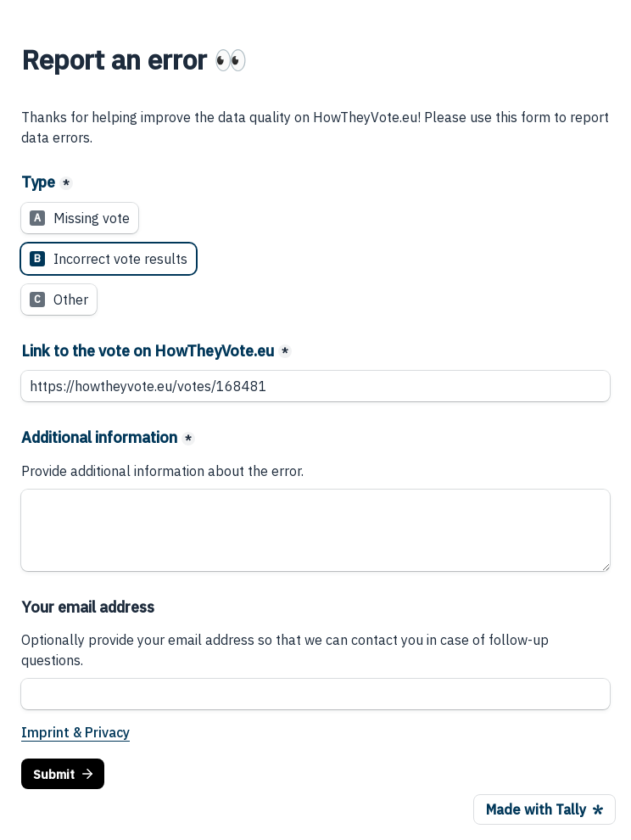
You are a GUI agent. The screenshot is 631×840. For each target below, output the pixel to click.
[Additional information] (315, 530)
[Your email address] (315, 694)
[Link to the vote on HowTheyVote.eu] (315, 386)
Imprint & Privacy (75, 732)
